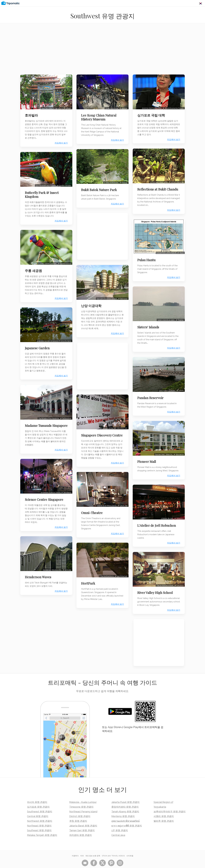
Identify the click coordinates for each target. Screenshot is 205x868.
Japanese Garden (38, 344)
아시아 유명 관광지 (37, 795)
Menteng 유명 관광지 (123, 809)
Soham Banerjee (177, 180)
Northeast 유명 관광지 (39, 819)
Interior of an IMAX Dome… (107, 505)
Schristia (67, 567)
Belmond (123, 296)
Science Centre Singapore (45, 498)
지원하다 (75, 849)
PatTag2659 (66, 414)
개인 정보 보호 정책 (93, 849)
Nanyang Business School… (107, 296)
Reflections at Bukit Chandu (158, 187)
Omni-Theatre (92, 512)
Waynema (179, 449)
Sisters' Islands (149, 324)
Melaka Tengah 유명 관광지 (42, 828)
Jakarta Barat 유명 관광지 (83, 819)
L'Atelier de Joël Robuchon (157, 519)
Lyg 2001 (179, 578)
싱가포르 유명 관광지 (38, 800)
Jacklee (124, 107)
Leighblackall (122, 575)
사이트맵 (130, 849)
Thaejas (180, 316)
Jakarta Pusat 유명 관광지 (125, 795)
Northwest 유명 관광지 (40, 814)
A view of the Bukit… (111, 181)
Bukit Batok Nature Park (100, 188)
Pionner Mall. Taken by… (164, 449)
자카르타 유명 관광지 (81, 828)
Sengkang (66, 107)
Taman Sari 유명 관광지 (82, 823)
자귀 (82, 849)
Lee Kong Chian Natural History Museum (99, 116)
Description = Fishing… (167, 386)
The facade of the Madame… (48, 414)
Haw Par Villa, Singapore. (51, 107)
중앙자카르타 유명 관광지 (125, 800)
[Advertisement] (102, 51)
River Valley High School (156, 585)
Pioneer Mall (147, 456)
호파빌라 (32, 114)
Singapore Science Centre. (50, 491)
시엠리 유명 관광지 (164, 809)
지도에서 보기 (60, 142)
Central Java (118, 828)
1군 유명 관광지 (120, 823)
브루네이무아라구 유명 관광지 (170, 804)
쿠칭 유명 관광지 (78, 814)
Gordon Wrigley (64, 184)
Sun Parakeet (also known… (45, 184)
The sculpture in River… (165, 578)
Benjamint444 (65, 261)
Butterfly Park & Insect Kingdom (42, 193)
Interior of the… (108, 425)
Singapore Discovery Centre (97, 434)
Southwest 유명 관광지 (40, 804)
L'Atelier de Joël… (167, 512)
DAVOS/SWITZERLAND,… (152, 107)
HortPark (89, 582)
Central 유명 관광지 (38, 809)
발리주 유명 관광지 (164, 814)
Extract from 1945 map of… (166, 250)
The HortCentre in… (107, 575)
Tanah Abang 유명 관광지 (125, 804)
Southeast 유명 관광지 (39, 823)
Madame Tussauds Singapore (39, 423)
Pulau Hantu (147, 257)
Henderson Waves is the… (52, 567)
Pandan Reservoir (151, 393)
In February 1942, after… (159, 180)
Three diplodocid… (112, 107)
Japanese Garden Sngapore (47, 337)
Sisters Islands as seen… (166, 316)
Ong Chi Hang (65, 337)
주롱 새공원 (34, 268)
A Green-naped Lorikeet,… (47, 261)
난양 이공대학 (92, 303)
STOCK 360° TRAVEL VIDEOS (113, 849)
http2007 (179, 512)
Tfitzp (181, 250)
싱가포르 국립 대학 (152, 114)
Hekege (124, 181)
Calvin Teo (123, 505)
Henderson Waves (39, 575)
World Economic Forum (174, 107)
